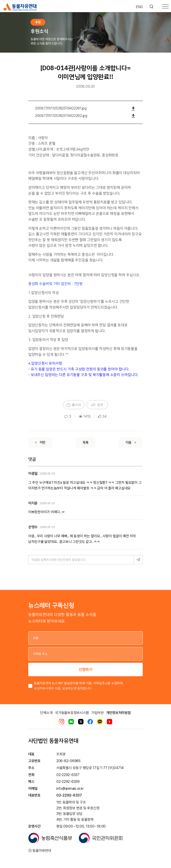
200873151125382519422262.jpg (61, 116)
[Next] (131, 442)
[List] (85, 442)
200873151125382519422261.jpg (61, 108)
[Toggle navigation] (165, 7)
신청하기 (85, 669)
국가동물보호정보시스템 (72, 713)
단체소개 (46, 713)
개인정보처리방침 (118, 713)
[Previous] (40, 442)
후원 (38, 22)
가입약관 (98, 713)
